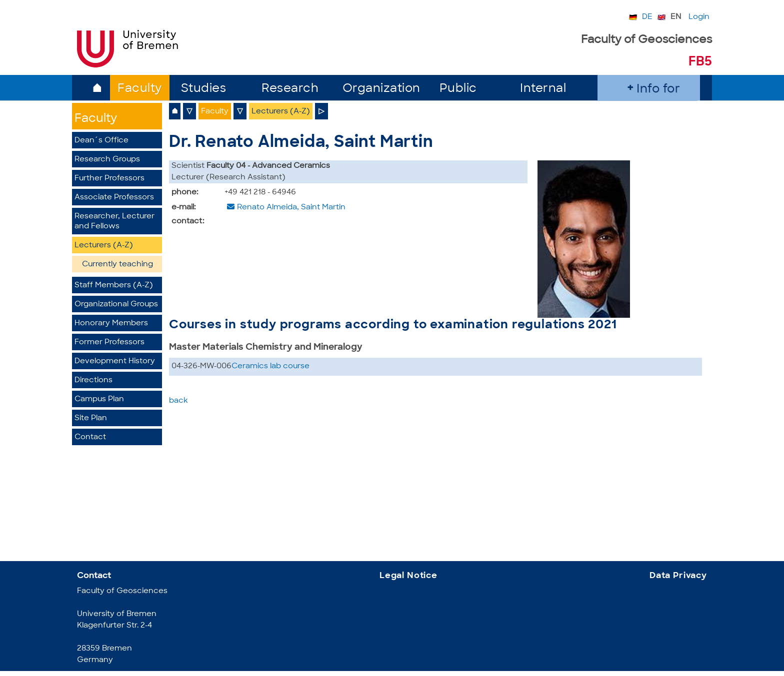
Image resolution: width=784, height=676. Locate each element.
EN (676, 17)
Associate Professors (114, 198)
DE (647, 17)
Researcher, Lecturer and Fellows (114, 222)
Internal (543, 89)
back (178, 401)
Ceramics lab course (270, 366)
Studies (204, 89)
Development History (115, 361)
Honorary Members (111, 324)
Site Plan (91, 418)
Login (699, 17)
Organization (381, 89)
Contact (90, 437)
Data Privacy (678, 576)
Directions (93, 380)
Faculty (140, 89)
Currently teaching (117, 265)
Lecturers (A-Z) (104, 246)
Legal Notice (408, 576)
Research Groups (107, 160)
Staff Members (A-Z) (114, 286)
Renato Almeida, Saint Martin (291, 208)
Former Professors (109, 342)
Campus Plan (99, 399)
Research (290, 89)
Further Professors (109, 179)
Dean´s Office (101, 141)
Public (458, 89)
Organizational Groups (116, 305)
